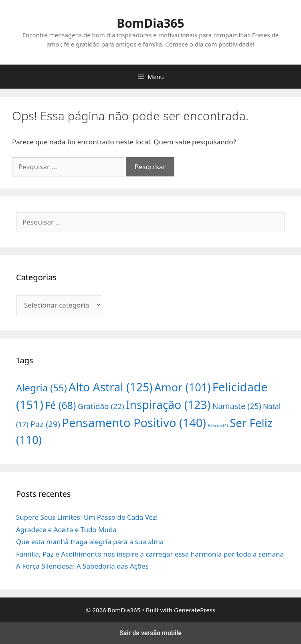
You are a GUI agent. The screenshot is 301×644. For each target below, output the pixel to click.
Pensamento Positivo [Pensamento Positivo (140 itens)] (134, 422)
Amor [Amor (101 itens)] (182, 387)
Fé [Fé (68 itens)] (60, 405)
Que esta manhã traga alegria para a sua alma (90, 542)
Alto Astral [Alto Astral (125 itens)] (110, 387)
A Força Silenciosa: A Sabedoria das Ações (82, 566)
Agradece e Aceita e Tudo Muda (66, 530)
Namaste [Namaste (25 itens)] (236, 406)
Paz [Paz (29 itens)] (45, 424)
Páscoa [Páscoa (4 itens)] (218, 425)
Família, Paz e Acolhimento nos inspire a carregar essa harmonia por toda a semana (150, 554)
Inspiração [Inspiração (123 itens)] (168, 405)
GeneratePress (195, 610)
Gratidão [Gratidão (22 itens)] (101, 406)
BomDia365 (150, 23)
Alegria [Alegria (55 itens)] (41, 388)
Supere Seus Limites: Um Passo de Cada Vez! (87, 517)
